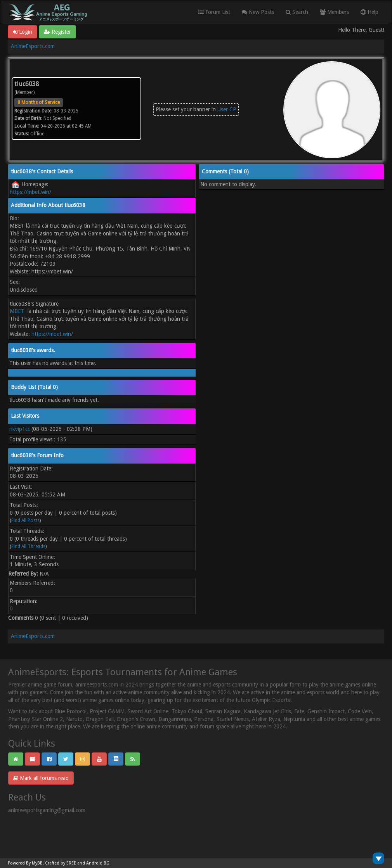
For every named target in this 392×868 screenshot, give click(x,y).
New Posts (258, 12)
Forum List (214, 12)
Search (297, 12)
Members (334, 12)
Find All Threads (28, 546)
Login (23, 32)
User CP (227, 109)
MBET (17, 311)
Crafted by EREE (61, 863)
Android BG (98, 863)
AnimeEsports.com (33, 46)
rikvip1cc (20, 429)
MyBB (37, 863)
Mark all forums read (41, 778)
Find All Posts (25, 520)
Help (369, 12)
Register (57, 32)
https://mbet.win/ (30, 192)
